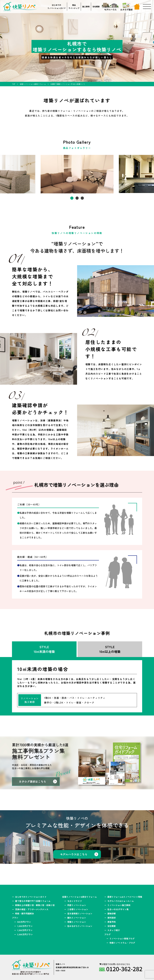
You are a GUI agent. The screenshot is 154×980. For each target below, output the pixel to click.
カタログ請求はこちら (33, 781)
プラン (15, 918)
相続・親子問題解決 (24, 913)
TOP (14, 84)
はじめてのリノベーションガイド (56, 7)
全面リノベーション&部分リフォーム (33, 84)
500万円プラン (24, 922)
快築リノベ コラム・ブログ (122, 943)
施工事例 (86, 7)
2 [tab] (77, 198)
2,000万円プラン (25, 934)
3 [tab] (82, 198)
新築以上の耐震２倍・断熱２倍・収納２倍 (35, 905)
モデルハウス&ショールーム (121, 901)
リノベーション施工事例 (119, 905)
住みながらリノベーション (80, 926)
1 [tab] (72, 198)
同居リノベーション (77, 905)
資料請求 (112, 918)
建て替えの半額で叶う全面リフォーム (33, 901)
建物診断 (112, 913)
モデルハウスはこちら (74, 854)
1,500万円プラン (25, 930)
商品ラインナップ (74, 7)
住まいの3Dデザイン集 (118, 909)
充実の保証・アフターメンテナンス (32, 909)
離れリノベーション (77, 918)
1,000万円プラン (25, 926)
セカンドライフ (75, 901)
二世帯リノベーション (78, 909)
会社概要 (96, 7)
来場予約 (112, 922)
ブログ (107, 934)
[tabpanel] (77, 174)
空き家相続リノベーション (80, 913)
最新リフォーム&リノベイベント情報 (125, 897)
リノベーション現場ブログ (122, 939)
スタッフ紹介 (114, 930)
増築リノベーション (77, 922)
